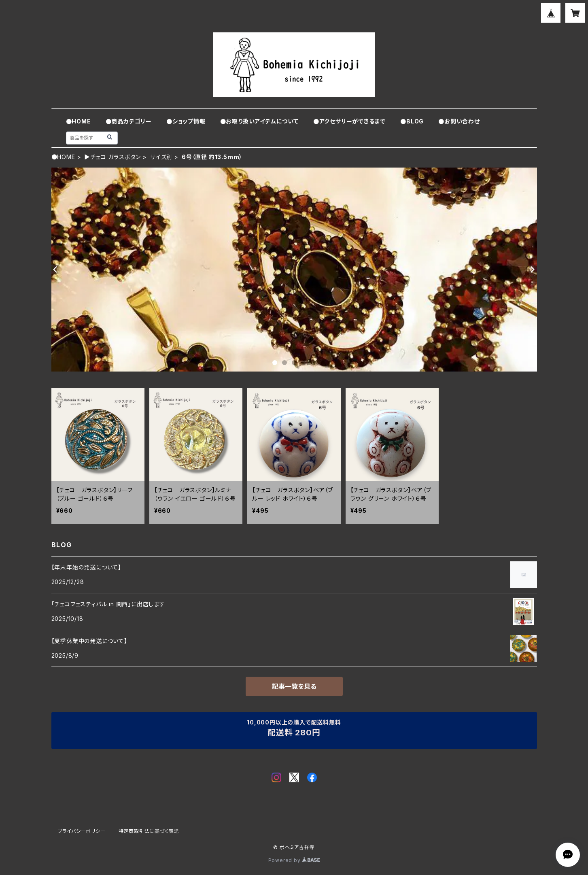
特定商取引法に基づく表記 (149, 831)
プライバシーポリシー (82, 831)
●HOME (79, 121)
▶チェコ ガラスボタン (113, 157)
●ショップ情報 (186, 121)
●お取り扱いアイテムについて (259, 121)
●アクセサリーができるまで (349, 121)
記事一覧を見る (294, 686)
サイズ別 (161, 157)
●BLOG (412, 121)
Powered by (294, 860)
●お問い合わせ (459, 121)
